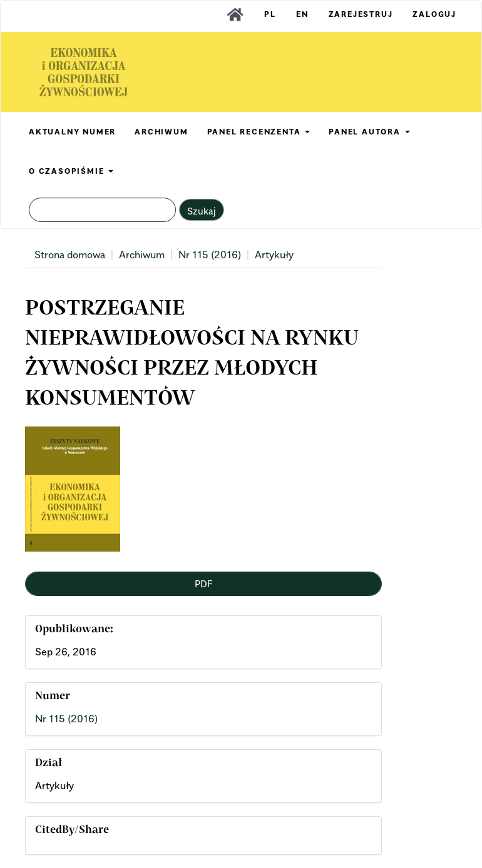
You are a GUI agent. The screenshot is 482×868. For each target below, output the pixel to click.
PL (270, 14)
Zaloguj (434, 14)
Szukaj (202, 211)
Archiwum (142, 255)
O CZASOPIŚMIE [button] (71, 171)
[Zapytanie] (102, 210)
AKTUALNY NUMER (72, 132)
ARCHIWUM (161, 132)
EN (302, 14)
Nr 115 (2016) (210, 255)
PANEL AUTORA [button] (369, 132)
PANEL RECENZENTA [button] (259, 132)
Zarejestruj (361, 14)
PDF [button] (203, 583)
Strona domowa (70, 255)
